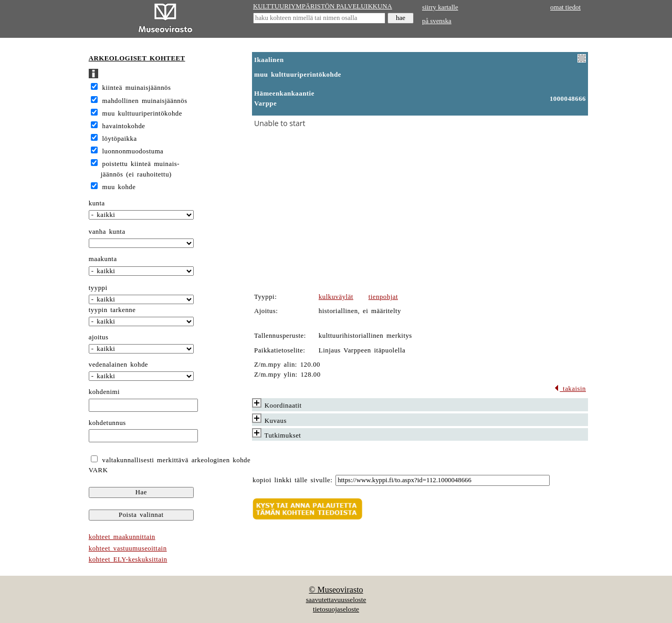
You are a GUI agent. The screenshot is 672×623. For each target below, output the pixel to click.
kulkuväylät (336, 297)
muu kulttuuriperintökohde (142, 113)
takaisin (570, 389)
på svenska (437, 21)
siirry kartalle (440, 7)
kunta (97, 203)
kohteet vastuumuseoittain (128, 548)
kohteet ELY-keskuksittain (128, 559)
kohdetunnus (107, 423)
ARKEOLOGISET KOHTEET (137, 58)
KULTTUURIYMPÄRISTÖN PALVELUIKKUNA (323, 6)
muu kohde (119, 187)
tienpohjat (383, 297)
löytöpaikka (120, 139)
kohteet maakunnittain (122, 537)
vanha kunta (107, 232)
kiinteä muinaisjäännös (137, 88)
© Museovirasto (336, 590)
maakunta (103, 259)
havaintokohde (124, 126)
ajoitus (99, 337)
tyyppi (98, 288)
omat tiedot (565, 7)
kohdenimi (104, 392)
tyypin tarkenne (112, 310)
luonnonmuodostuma (133, 151)
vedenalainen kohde (118, 365)
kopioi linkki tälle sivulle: (292, 480)
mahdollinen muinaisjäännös (145, 101)
